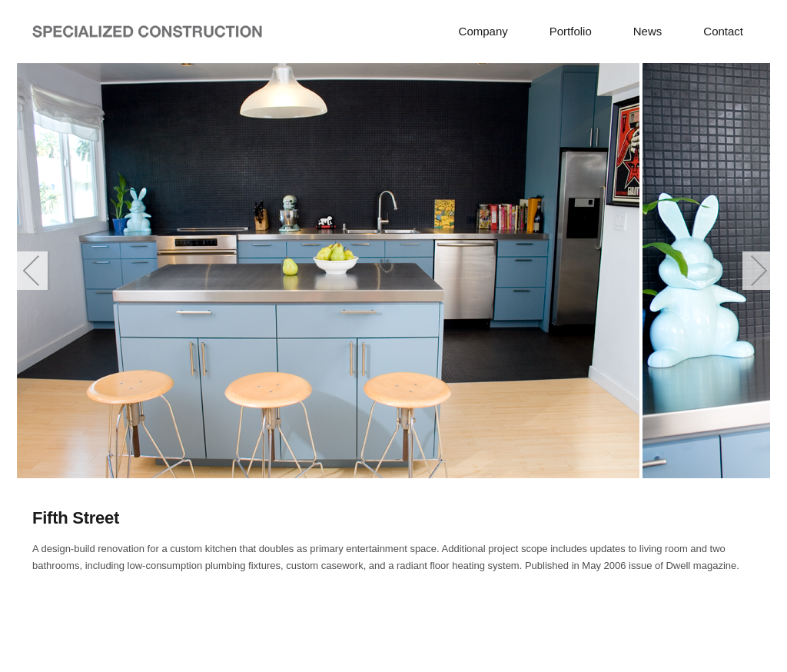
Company (483, 31)
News (648, 31)
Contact (723, 31)
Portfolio (571, 31)
